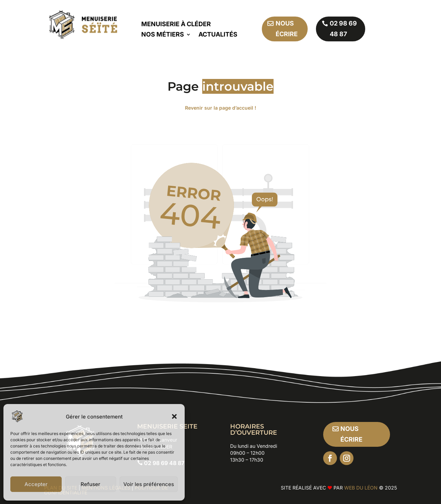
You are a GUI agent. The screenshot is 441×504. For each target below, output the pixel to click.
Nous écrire (287, 29)
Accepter (36, 484)
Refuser (90, 484)
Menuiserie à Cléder (176, 25)
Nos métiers (163, 35)
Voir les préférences (149, 484)
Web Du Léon (362, 488)
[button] (174, 416)
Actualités (218, 35)
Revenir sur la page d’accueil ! (221, 108)
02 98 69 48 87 (343, 29)
